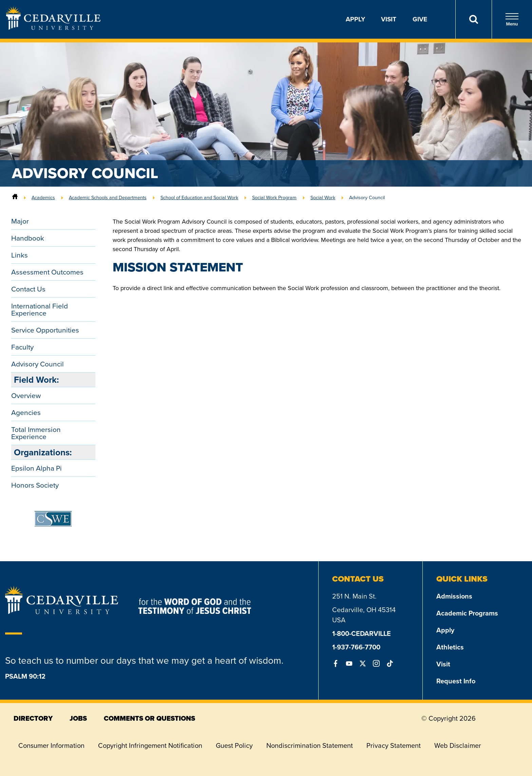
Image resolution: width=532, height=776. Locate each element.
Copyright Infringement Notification (150, 745)
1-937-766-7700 (356, 647)
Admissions (454, 596)
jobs (78, 718)
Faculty (22, 347)
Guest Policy (234, 745)
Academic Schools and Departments (108, 197)
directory (33, 718)
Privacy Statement (394, 745)
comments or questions (149, 718)
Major (20, 221)
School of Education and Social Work (199, 197)
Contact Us (28, 289)
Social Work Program (274, 197)
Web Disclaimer (458, 745)
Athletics (450, 647)
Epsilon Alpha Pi (36, 468)
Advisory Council (367, 197)
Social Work (323, 197)
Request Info (456, 681)
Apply (355, 19)
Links (20, 255)
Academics (43, 197)
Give (420, 19)
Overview (26, 395)
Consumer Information (51, 745)
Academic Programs (467, 613)
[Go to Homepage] (53, 28)
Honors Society (35, 485)
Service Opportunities (45, 330)
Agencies (26, 412)
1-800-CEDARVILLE (362, 633)
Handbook (28, 238)
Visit (389, 19)
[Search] (473, 19)
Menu (512, 20)
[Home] (15, 197)
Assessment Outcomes (47, 272)
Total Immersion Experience (36, 433)
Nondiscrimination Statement (310, 745)
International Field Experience (40, 309)
